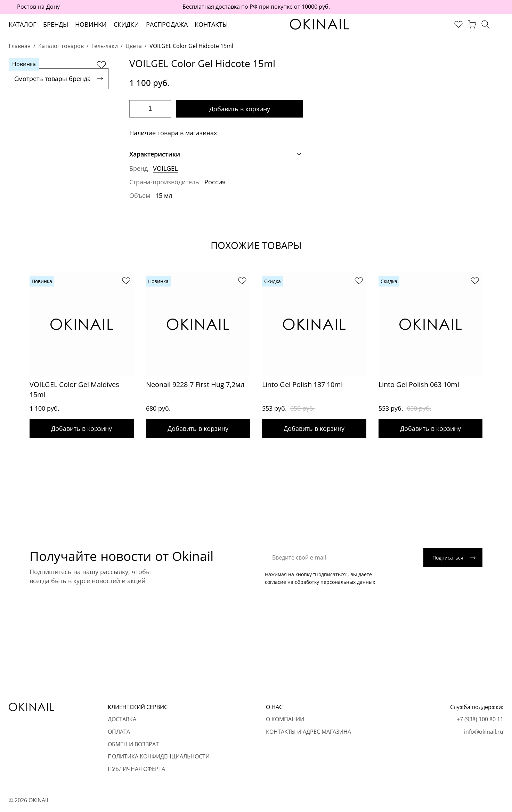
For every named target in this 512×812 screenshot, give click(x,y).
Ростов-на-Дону (38, 7)
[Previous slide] (16, 338)
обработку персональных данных (335, 582)
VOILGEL (165, 168)
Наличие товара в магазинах (173, 133)
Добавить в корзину (240, 109)
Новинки (91, 24)
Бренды (56, 24)
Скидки (126, 24)
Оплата (119, 732)
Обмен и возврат (133, 744)
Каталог (22, 24)
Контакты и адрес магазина (308, 732)
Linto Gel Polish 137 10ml (302, 384)
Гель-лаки (105, 46)
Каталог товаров (61, 46)
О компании (285, 719)
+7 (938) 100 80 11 (480, 719)
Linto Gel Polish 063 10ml (419, 384)
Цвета (134, 46)
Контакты (211, 24)
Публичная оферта (136, 769)
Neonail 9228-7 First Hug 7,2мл (195, 384)
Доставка (122, 719)
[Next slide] (496, 338)
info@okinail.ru (484, 732)
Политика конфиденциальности (159, 756)
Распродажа (167, 24)
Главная (20, 46)
